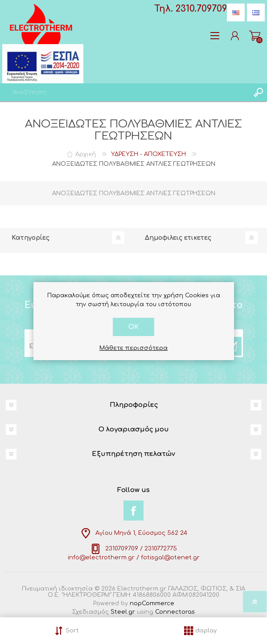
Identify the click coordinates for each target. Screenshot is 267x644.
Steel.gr (123, 612)
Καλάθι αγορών (255, 36)
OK (133, 327)
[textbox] (125, 92)
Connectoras (175, 612)
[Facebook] (133, 511)
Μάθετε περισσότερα (133, 348)
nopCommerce (152, 603)
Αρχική (86, 154)
